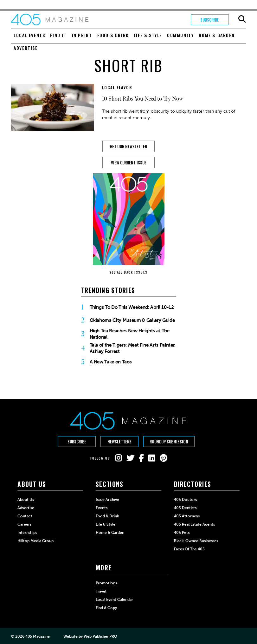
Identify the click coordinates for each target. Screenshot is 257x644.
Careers (24, 524)
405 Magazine (38, 636)
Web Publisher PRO (100, 636)
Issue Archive (107, 500)
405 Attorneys (187, 516)
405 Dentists (185, 508)
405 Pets (182, 533)
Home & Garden (217, 35)
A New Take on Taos (111, 362)
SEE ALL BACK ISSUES (128, 272)
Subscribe (210, 20)
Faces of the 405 (189, 549)
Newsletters (119, 442)
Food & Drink (113, 35)
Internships (27, 533)
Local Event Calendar (114, 600)
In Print (82, 35)
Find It (58, 35)
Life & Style (148, 35)
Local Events (29, 35)
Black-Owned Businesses (196, 541)
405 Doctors (185, 500)
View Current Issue (129, 163)
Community (180, 35)
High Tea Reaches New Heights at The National (130, 334)
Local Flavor (117, 87)
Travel (101, 591)
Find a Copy (106, 608)
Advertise (26, 48)
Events (102, 508)
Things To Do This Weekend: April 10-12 (132, 307)
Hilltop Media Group (35, 541)
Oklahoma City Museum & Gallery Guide (132, 320)
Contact (25, 516)
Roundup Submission (169, 442)
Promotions (106, 583)
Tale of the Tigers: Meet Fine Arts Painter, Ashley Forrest (133, 348)
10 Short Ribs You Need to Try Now (143, 99)
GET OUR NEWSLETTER (128, 146)
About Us (26, 500)
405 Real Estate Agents (194, 524)
